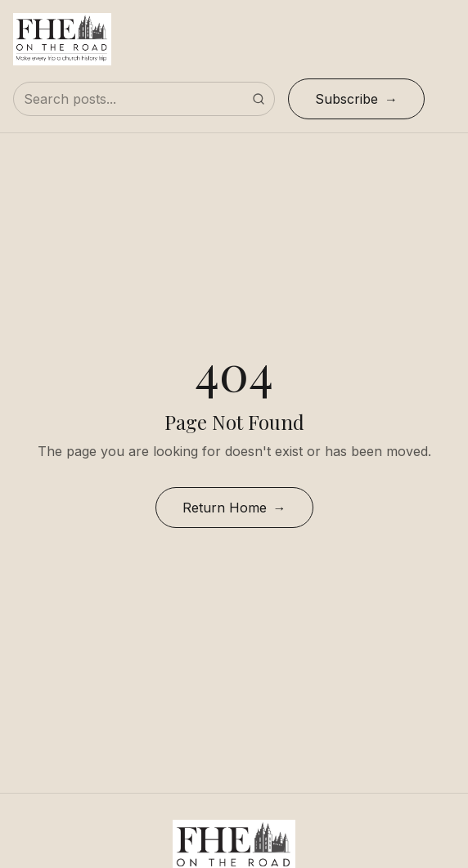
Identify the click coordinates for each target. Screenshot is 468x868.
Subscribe (346, 99)
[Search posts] (144, 99)
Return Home (225, 508)
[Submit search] (259, 99)
